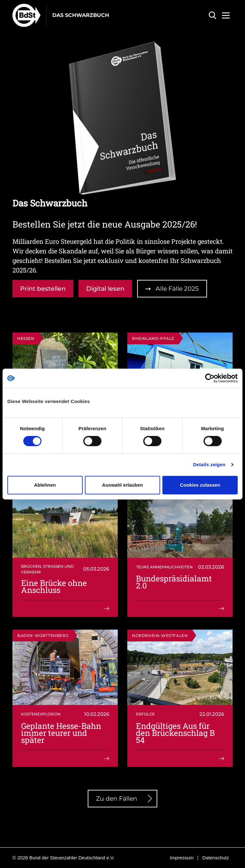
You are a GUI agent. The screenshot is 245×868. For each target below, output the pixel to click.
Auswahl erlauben (122, 485)
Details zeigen (209, 464)
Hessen (26, 338)
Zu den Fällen (117, 799)
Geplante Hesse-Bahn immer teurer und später (61, 733)
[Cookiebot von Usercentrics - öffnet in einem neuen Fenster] (210, 378)
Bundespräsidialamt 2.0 (174, 582)
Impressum (182, 858)
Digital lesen (105, 289)
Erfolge (145, 714)
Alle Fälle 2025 (177, 289)
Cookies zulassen (200, 485)
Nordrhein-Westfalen (160, 636)
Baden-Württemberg (43, 636)
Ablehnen (45, 485)
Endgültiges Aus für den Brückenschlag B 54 (175, 733)
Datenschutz (215, 858)
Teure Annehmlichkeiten (164, 567)
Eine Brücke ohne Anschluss (54, 586)
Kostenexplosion (41, 714)
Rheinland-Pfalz (153, 338)
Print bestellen (43, 289)
